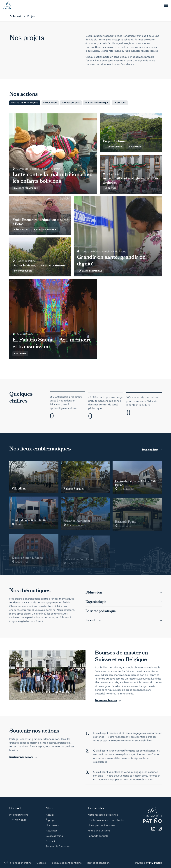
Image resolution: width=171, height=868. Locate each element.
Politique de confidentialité (66, 863)
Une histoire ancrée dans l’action (107, 820)
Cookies (41, 863)
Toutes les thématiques (25, 103)
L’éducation (50, 103)
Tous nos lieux (150, 452)
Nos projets (52, 826)
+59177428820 (17, 820)
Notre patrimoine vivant (102, 826)
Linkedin (153, 829)
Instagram (160, 829)
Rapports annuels (98, 836)
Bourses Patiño (54, 836)
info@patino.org (19, 815)
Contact (50, 841)
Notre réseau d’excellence (103, 815)
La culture (120, 103)
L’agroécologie (71, 103)
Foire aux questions (99, 831)
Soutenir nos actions (21, 760)
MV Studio (155, 863)
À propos (51, 820)
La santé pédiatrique (97, 103)
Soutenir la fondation (58, 847)
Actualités (52, 831)
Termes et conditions (99, 863)
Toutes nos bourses (106, 703)
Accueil (17, 16)
